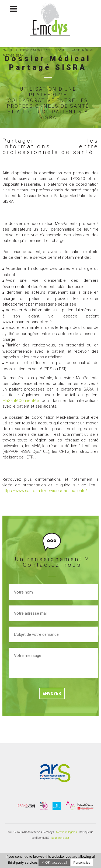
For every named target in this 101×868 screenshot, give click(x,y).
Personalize (82, 863)
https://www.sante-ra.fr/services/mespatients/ (45, 491)
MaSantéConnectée (21, 401)
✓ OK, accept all (54, 862)
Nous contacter (60, 838)
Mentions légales (67, 832)
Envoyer (52, 693)
